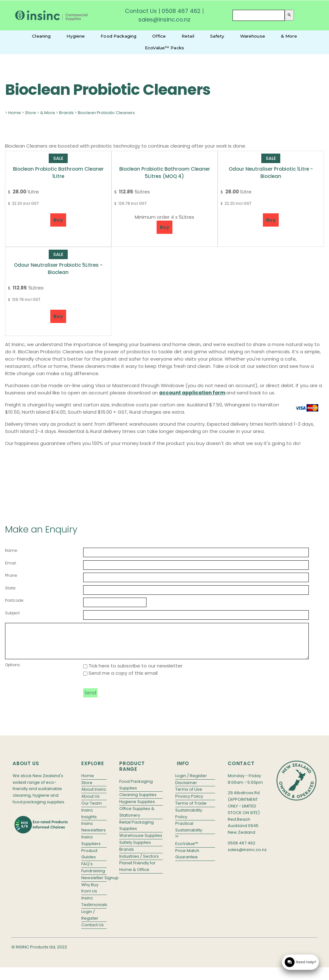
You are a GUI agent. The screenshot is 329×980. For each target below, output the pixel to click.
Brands (66, 113)
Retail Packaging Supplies (137, 832)
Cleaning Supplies (138, 801)
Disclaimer (186, 789)
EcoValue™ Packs (164, 48)
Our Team (92, 810)
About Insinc (94, 796)
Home (15, 113)
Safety (217, 36)
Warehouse (253, 36)
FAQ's (87, 870)
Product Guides (89, 861)
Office (159, 36)
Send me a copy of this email (120, 680)
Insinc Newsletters (93, 833)
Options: (13, 671)
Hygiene (76, 36)
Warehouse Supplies (141, 842)
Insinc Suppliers (91, 847)
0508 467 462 (181, 11)
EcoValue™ (187, 850)
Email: (11, 563)
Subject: (13, 613)
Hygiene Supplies (137, 808)
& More (289, 36)
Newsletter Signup (94, 884)
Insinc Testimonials (94, 908)
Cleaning (41, 36)
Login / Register (90, 922)
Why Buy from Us (90, 895)
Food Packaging (118, 36)
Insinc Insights (89, 820)
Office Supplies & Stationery (137, 819)
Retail (188, 36)
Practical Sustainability (189, 833)
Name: (11, 550)
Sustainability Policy (189, 820)
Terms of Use (189, 796)
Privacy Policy (189, 803)
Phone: (11, 575)
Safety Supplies (135, 849)
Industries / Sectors (139, 863)
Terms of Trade (191, 810)
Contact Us (141, 11)
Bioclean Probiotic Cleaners (106, 113)
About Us (90, 803)
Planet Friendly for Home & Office (137, 873)
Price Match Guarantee (187, 861)
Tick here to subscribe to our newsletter (133, 672)
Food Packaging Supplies (136, 791)
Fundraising (93, 877)
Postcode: (15, 600)
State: (11, 588)
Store (31, 113)
